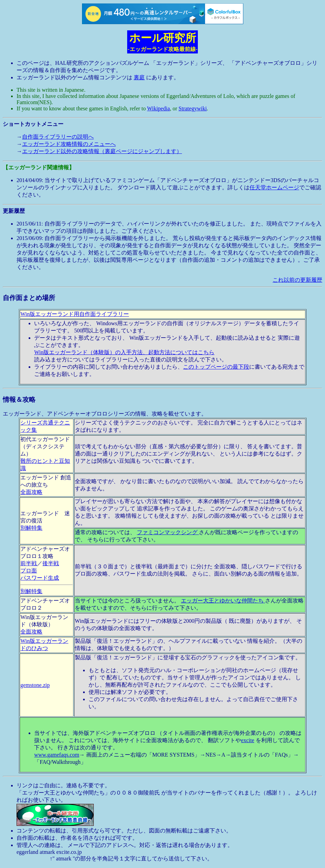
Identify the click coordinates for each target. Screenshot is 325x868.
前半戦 (29, 563)
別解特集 (31, 528)
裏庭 (139, 77)
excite (247, 740)
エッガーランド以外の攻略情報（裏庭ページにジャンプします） (102, 151)
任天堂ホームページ (274, 187)
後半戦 (51, 563)
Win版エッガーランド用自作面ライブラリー (75, 314)
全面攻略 (31, 492)
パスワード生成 (40, 578)
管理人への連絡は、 (41, 845)
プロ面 (29, 571)
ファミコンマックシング (168, 532)
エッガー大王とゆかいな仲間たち (223, 601)
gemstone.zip (35, 685)
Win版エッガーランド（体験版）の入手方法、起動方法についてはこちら (124, 352)
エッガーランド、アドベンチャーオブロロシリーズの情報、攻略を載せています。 (162, 586)
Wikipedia (159, 108)
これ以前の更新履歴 (297, 280)
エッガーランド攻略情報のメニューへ (69, 144)
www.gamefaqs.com (57, 755)
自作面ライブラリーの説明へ (58, 137)
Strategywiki (193, 108)
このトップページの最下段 (216, 367)
